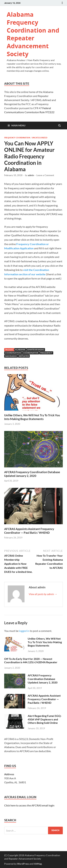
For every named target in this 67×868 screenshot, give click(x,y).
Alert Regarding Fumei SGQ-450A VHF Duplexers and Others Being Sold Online (45, 719)
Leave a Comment (45, 175)
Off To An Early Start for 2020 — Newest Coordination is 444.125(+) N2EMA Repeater (31, 661)
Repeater (24, 356)
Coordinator (31, 353)
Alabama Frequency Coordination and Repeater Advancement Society (33, 34)
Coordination (13, 353)
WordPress (23, 864)
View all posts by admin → (43, 594)
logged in (24, 631)
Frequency (46, 353)
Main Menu (18, 125)
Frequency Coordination (17, 138)
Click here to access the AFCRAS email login (29, 805)
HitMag (38, 864)
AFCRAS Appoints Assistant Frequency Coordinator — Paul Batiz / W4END (29, 531)
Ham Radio (11, 356)
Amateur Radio (36, 350)
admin (31, 175)
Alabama (20, 350)
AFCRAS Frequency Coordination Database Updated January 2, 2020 (32, 474)
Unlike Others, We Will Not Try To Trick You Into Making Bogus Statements (32, 417)
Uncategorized (40, 138)
